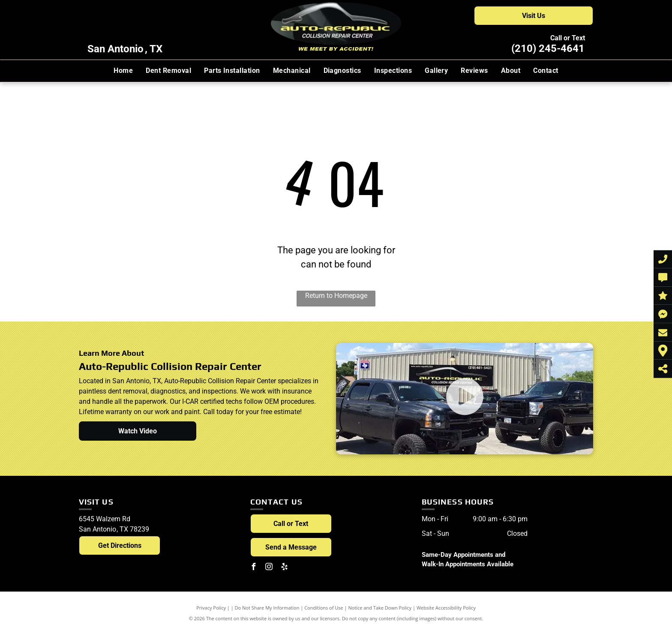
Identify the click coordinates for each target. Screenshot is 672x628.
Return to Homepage (336, 296)
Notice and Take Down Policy (380, 608)
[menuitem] (123, 71)
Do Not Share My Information (267, 608)
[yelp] (285, 568)
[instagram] (269, 568)
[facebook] (254, 568)
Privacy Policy (211, 608)
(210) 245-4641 (548, 48)
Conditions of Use (324, 608)
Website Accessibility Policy (446, 608)
